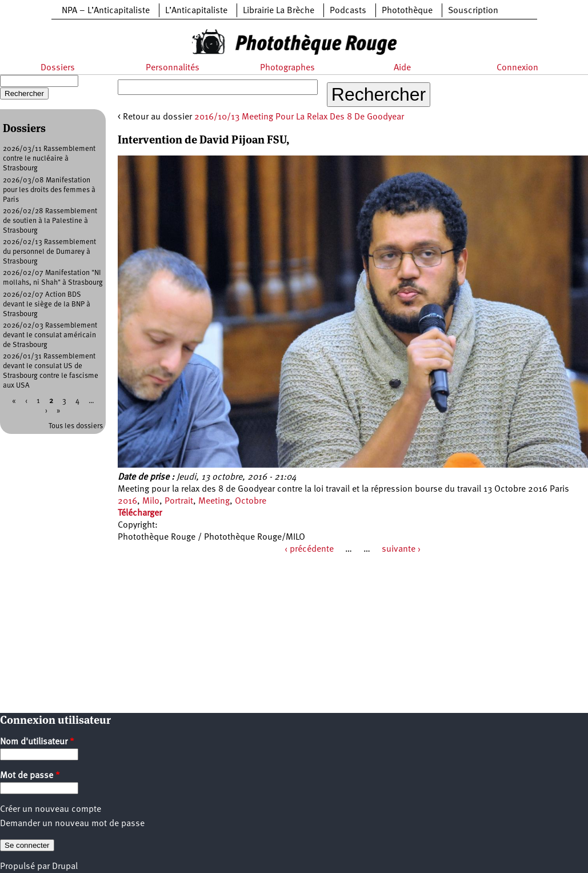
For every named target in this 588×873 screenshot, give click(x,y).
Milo (151, 501)
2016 (127, 501)
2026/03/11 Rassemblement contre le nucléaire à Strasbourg (49, 159)
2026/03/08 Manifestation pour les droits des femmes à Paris (49, 190)
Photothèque (407, 11)
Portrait (179, 501)
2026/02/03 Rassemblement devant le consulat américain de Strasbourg (50, 335)
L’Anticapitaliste (196, 11)
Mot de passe (30, 776)
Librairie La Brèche (279, 11)
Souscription (473, 11)
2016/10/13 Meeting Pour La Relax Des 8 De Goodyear (299, 117)
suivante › (401, 549)
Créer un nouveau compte (51, 810)
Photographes (287, 68)
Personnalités (173, 68)
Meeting (214, 501)
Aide (402, 68)
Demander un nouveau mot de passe (72, 824)
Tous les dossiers (76, 426)
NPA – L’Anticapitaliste (106, 11)
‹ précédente (309, 549)
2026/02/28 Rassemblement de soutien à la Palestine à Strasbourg (50, 221)
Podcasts (348, 11)
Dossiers (58, 68)
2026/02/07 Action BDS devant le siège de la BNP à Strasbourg (47, 304)
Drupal (65, 867)
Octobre (251, 501)
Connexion (517, 68)
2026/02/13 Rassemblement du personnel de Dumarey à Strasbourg (49, 252)
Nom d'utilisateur (37, 742)
